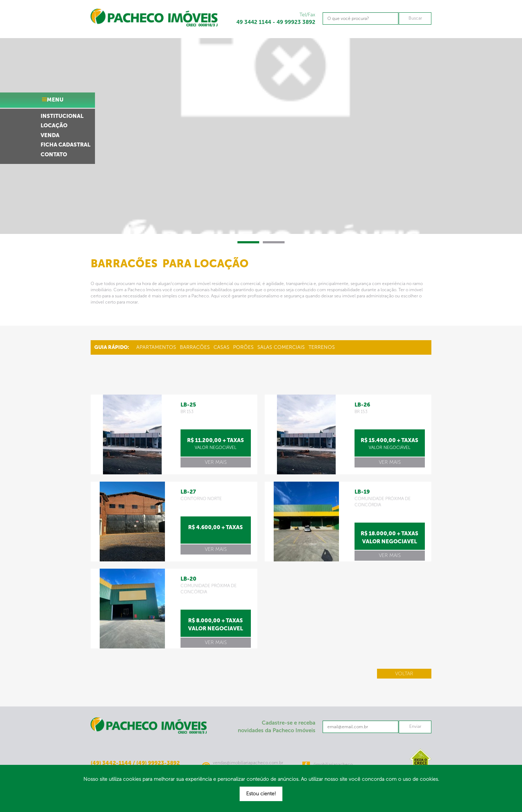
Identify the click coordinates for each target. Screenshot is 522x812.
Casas (221, 347)
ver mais (216, 462)
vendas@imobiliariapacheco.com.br (248, 763)
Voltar (404, 674)
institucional (62, 116)
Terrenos (322, 347)
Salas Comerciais (281, 347)
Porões (243, 347)
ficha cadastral (65, 145)
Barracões (195, 347)
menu (55, 100)
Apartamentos (156, 347)
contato (54, 154)
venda (50, 135)
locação (54, 125)
